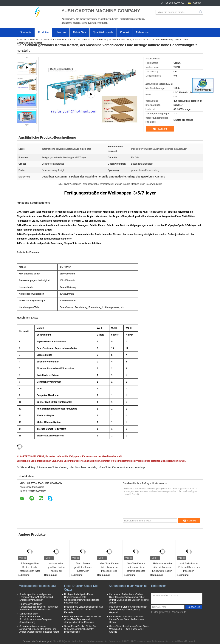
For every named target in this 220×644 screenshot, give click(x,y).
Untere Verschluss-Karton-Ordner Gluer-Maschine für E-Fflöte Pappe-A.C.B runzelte (129, 629)
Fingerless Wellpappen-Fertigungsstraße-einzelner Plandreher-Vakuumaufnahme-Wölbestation (39, 607)
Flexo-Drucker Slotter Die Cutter (81, 588)
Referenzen (142, 32)
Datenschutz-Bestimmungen (37, 641)
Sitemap (165, 612)
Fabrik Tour (80, 32)
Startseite (26, 32)
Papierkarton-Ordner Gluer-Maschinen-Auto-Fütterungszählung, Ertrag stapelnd (128, 610)
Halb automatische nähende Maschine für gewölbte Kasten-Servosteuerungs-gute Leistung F (162, 567)
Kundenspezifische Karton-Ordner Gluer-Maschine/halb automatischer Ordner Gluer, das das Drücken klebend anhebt (129, 599)
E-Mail (155, 612)
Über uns (61, 32)
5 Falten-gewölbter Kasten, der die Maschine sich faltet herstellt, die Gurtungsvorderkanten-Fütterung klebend (30, 567)
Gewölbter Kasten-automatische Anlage (123, 467)
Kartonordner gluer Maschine (128, 586)
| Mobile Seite (178, 612)
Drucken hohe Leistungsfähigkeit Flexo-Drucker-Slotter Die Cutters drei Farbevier (84, 610)
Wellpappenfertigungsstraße (38, 586)
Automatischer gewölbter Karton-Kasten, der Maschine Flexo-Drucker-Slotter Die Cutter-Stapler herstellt (56, 567)
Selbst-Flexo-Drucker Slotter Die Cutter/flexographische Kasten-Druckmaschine (80, 629)
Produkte (43, 32)
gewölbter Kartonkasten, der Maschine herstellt (66, 40)
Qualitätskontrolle (103, 32)
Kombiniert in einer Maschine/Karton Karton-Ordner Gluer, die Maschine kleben (127, 619)
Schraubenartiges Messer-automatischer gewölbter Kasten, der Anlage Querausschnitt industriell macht (39, 629)
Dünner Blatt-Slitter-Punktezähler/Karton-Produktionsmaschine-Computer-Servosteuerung (36, 618)
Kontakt (124, 32)
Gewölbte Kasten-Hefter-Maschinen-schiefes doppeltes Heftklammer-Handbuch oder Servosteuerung (136, 567)
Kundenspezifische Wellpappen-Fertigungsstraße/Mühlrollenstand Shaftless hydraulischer (36, 597)
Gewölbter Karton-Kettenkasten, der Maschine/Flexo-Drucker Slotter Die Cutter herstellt (109, 567)
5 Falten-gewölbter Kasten (52, 467)
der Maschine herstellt (83, 467)
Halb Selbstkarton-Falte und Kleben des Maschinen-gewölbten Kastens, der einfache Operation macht (189, 567)
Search (201, 12)
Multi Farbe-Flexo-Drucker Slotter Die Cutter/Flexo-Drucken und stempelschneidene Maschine (83, 619)
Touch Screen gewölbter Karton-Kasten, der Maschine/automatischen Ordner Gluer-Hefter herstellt (83, 567)
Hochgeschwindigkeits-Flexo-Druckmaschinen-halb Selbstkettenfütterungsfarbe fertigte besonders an (82, 599)
